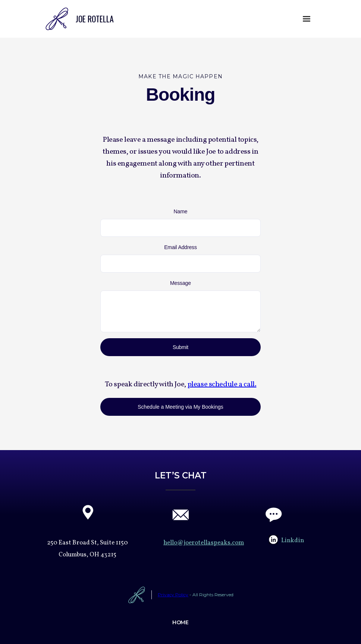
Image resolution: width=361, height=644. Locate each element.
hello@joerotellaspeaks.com (204, 543)
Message (180, 283)
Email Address (180, 247)
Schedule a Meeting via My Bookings (180, 407)
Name (181, 211)
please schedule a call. (222, 384)
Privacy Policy (173, 595)
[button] (307, 19)
